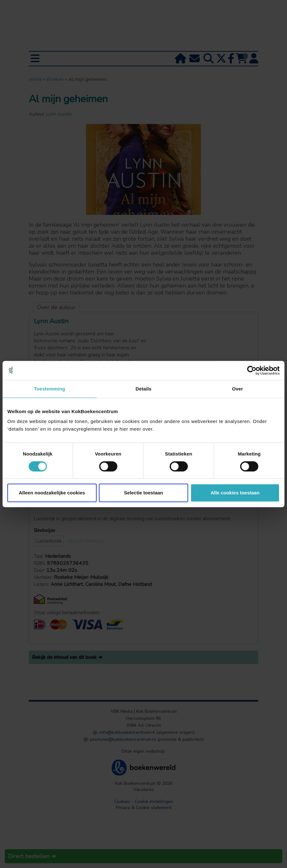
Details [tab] (143, 389)
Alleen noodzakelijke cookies (52, 493)
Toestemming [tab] (50, 389)
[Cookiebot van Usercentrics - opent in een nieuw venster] (252, 370)
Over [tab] (237, 389)
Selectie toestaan (144, 493)
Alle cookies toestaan (235, 493)
